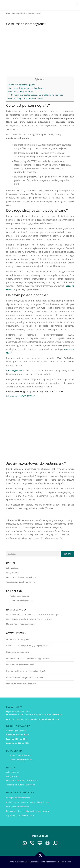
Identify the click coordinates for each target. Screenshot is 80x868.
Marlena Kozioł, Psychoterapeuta (20, 624)
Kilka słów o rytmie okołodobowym (21, 684)
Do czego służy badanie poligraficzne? (26, 88)
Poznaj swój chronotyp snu (18, 652)
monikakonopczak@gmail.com (45, 719)
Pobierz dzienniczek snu (18, 596)
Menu (76, 5)
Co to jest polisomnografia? (21, 85)
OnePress (46, 862)
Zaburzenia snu (13, 568)
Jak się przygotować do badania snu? (26, 98)
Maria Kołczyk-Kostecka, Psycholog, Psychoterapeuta (29, 619)
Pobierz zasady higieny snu (20, 601)
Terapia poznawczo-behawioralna (21, 582)
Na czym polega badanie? (20, 91)
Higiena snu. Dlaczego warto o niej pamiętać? (26, 671)
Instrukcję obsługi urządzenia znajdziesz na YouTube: (37, 95)
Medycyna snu (12, 573)
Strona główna (11, 13)
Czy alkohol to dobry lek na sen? (20, 665)
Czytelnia (20, 13)
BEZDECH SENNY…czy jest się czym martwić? (25, 677)
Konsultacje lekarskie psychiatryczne (22, 577)
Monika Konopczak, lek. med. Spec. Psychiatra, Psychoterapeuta (34, 615)
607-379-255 (12, 714)
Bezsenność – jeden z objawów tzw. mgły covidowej (28, 658)
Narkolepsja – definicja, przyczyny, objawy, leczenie (28, 646)
